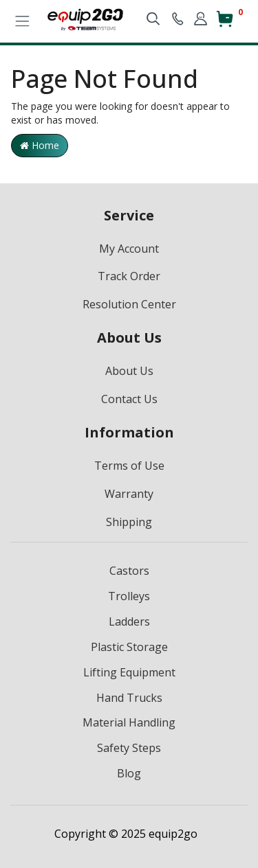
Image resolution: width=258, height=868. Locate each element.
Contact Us (129, 399)
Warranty (129, 494)
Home (40, 145)
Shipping (129, 522)
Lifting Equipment (129, 672)
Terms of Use (129, 466)
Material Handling (129, 722)
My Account (129, 249)
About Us (129, 371)
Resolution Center (129, 304)
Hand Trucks (129, 698)
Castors (129, 571)
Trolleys (129, 596)
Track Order (129, 276)
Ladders (129, 621)
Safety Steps (129, 748)
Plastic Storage (129, 647)
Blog (129, 773)
